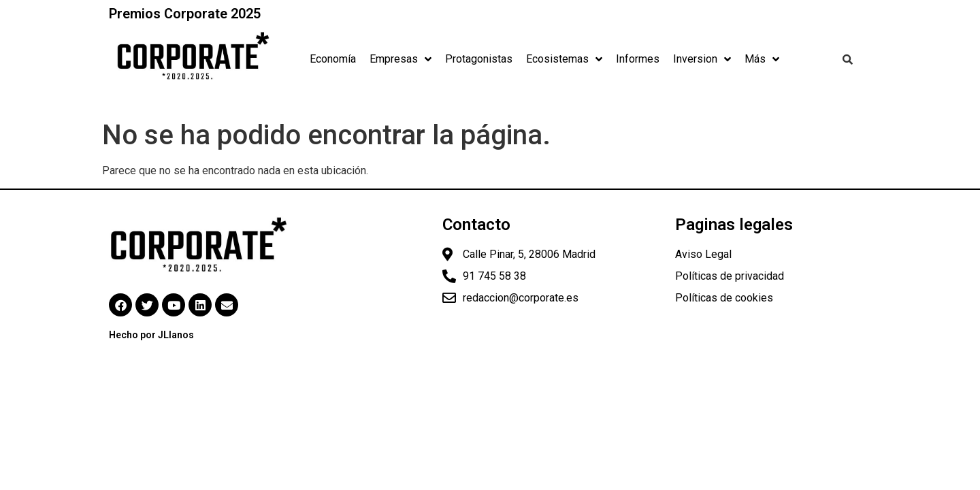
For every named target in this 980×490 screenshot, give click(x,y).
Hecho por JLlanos (151, 335)
